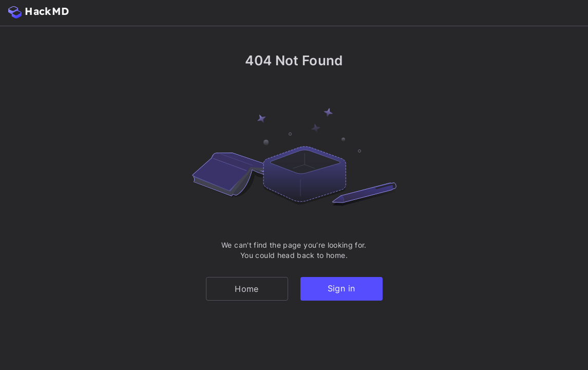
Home (246, 289)
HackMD (39, 12)
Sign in (341, 288)
